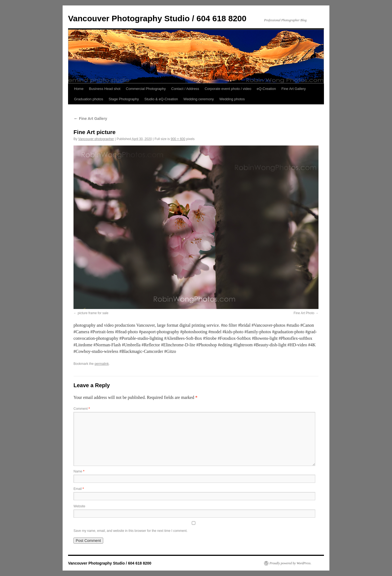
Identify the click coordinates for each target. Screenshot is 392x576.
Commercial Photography (146, 89)
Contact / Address (185, 89)
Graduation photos (89, 99)
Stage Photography (124, 99)
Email (79, 489)
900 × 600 (178, 139)
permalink (102, 364)
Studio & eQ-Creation (161, 99)
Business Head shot (105, 89)
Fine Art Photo (304, 313)
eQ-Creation (266, 89)
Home (79, 89)
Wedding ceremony (199, 99)
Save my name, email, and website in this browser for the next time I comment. (131, 531)
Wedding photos (232, 99)
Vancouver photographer (96, 139)
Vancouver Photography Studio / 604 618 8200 (157, 18)
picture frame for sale (93, 313)
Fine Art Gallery (294, 89)
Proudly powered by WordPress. (290, 563)
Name (79, 471)
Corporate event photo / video (228, 89)
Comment (82, 409)
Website (79, 506)
